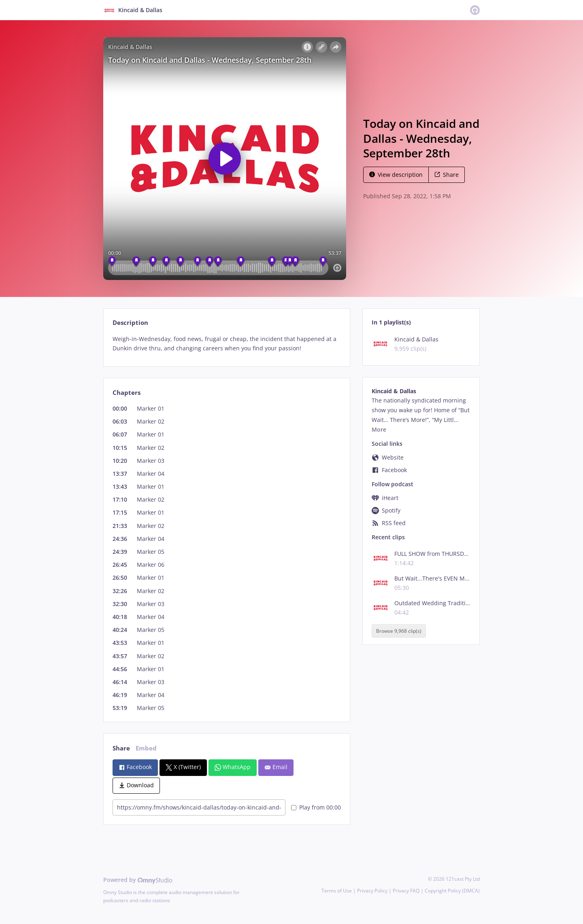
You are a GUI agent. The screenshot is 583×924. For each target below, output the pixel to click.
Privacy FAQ (406, 891)
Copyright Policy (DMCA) (452, 891)
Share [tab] (121, 748)
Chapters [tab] (127, 393)
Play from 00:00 (316, 807)
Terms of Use (337, 891)
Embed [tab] (146, 748)
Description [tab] (130, 323)
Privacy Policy (372, 891)
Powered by (138, 880)
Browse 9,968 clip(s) (399, 631)
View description (396, 175)
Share (447, 175)
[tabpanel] (227, 344)
